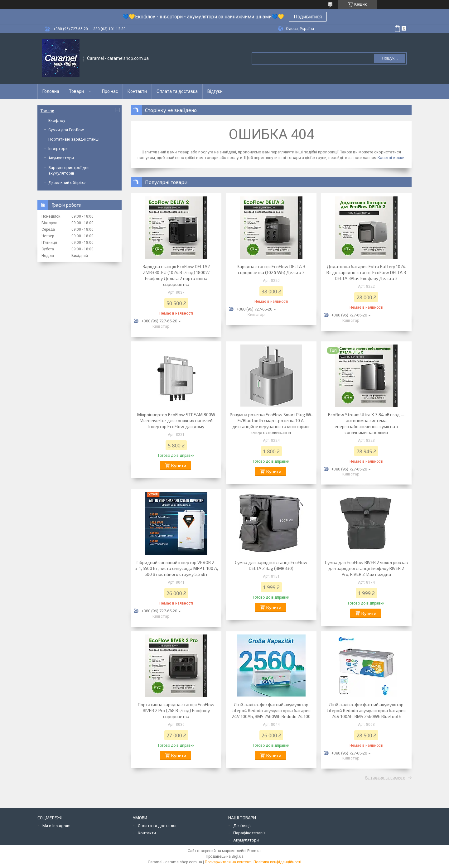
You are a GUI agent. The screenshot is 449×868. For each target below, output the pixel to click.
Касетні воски (391, 158)
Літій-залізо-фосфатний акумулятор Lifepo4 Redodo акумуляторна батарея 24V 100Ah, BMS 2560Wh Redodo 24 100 (271, 710)
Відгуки (215, 91)
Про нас (110, 91)
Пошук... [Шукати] (390, 58)
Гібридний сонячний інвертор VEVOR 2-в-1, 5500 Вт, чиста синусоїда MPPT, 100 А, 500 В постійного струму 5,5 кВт (176, 568)
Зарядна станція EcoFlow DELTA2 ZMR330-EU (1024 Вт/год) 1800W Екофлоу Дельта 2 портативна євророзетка (176, 275)
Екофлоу (57, 121)
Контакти (137, 91)
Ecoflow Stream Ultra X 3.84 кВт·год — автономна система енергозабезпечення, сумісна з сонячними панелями (366, 423)
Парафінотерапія (249, 833)
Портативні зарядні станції (74, 139)
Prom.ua (254, 851)
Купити (179, 465)
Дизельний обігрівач (68, 183)
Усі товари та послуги (385, 778)
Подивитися (308, 17)
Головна (51, 91)
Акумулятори (61, 158)
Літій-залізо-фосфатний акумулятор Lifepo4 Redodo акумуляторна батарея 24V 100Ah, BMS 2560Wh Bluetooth (366, 710)
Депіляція (242, 826)
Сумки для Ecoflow (66, 130)
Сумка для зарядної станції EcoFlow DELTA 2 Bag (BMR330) (271, 565)
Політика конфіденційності (277, 862)
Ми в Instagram (56, 826)
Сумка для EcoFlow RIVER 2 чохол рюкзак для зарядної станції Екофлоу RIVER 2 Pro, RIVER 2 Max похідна (366, 568)
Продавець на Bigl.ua (225, 856)
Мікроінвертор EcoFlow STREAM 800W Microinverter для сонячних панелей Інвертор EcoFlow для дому (176, 420)
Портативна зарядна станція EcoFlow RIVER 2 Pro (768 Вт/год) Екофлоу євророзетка (176, 710)
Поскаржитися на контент (228, 862)
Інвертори (58, 149)
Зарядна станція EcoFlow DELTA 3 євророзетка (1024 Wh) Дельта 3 (271, 269)
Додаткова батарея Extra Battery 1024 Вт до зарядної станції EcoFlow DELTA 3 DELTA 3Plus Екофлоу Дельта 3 (366, 272)
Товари (76, 91)
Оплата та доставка (177, 91)
